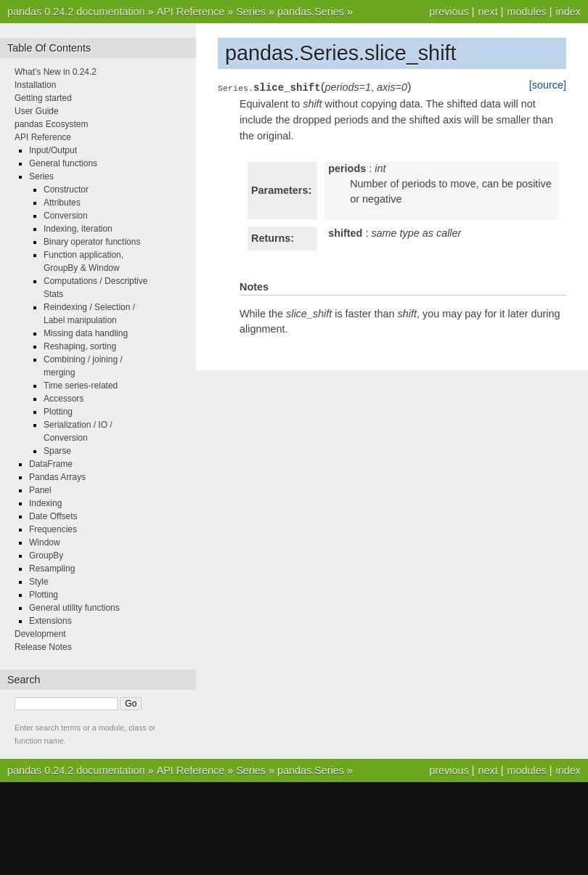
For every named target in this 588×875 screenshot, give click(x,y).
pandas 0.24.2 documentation (76, 12)
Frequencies (53, 529)
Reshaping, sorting (80, 346)
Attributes (62, 203)
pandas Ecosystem (51, 124)
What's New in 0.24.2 (56, 72)
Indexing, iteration (78, 229)
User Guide (37, 111)
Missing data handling (86, 333)
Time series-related (81, 386)
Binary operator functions (92, 242)
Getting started (43, 98)
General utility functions (74, 608)
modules (526, 12)
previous (449, 12)
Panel (40, 490)
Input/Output (53, 150)
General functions (63, 163)
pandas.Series (311, 12)
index (568, 12)
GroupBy (46, 555)
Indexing (45, 503)
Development (40, 634)
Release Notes (43, 647)
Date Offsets (53, 516)
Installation (35, 85)
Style (39, 582)
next (487, 12)
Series (251, 12)
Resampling (52, 569)
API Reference (191, 12)
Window (45, 542)
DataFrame (51, 464)
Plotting (58, 412)
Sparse (57, 451)
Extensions (50, 621)
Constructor (66, 190)
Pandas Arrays (57, 477)
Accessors (64, 399)
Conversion (66, 216)
